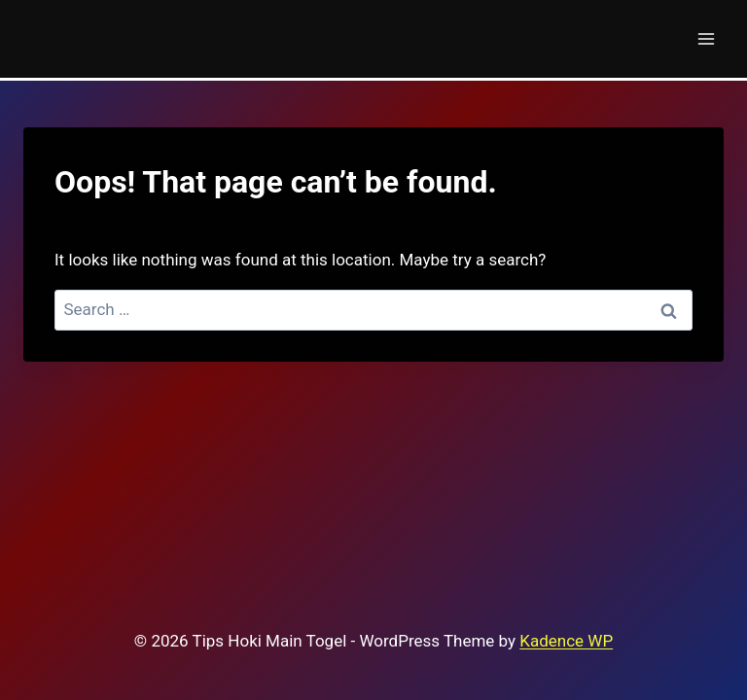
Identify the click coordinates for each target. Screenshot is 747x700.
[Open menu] (706, 38)
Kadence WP (566, 641)
